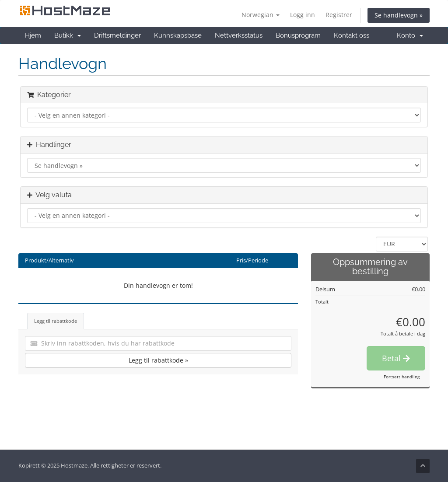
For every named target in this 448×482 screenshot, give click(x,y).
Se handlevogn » (399, 15)
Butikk (68, 35)
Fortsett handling (402, 377)
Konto (410, 35)
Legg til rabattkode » (158, 360)
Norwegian (261, 15)
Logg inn (303, 15)
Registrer (339, 15)
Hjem (33, 35)
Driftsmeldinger (117, 35)
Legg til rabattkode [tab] (56, 321)
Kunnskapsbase (178, 35)
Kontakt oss (352, 35)
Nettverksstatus (239, 35)
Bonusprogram (298, 35)
